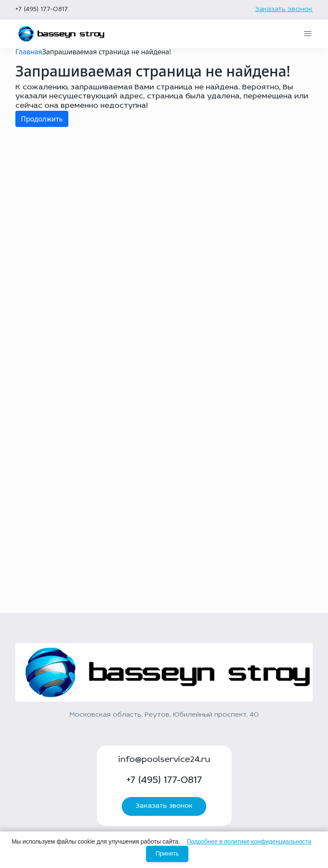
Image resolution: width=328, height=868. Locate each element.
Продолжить (42, 119)
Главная (29, 52)
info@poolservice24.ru (164, 760)
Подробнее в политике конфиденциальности (249, 841)
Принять (167, 853)
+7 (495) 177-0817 (42, 9)
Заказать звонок (284, 9)
